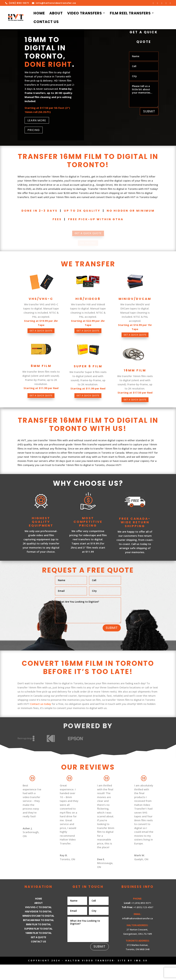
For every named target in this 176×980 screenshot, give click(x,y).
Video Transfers (85, 14)
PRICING (34, 130)
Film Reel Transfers (130, 14)
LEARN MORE (37, 120)
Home (39, 14)
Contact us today (41, 719)
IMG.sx (141, 976)
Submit (149, 111)
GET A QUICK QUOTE (41, 336)
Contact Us (46, 22)
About (56, 14)
